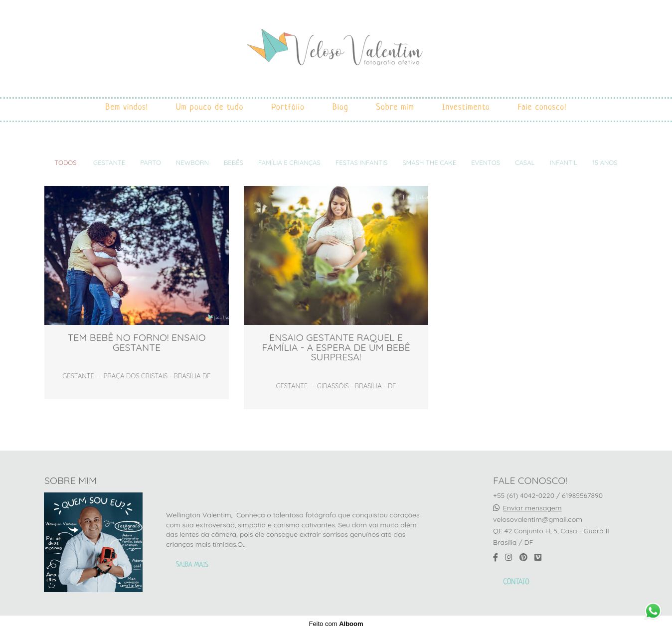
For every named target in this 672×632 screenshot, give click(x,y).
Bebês (234, 163)
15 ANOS (605, 163)
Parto (151, 163)
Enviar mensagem (532, 508)
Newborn (192, 163)
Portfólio (288, 107)
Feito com (336, 624)
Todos (65, 163)
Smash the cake (429, 163)
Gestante (109, 163)
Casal (525, 163)
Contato (516, 583)
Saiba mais (192, 565)
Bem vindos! (127, 107)
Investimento (466, 107)
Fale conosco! (542, 107)
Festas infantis (361, 163)
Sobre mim (395, 107)
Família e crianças (289, 163)
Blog (340, 107)
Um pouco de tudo (210, 107)
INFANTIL (563, 163)
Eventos (486, 163)
